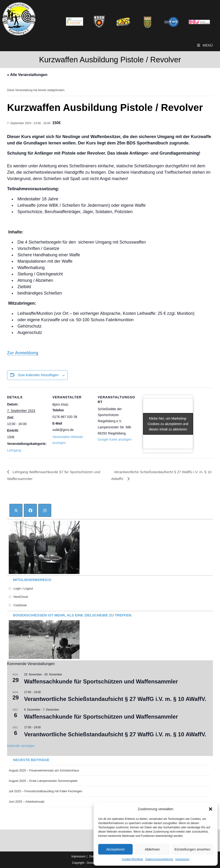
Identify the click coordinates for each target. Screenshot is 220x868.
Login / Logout (23, 589)
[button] (211, 809)
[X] (16, 510)
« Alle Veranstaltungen (27, 75)
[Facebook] (30, 510)
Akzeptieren (115, 849)
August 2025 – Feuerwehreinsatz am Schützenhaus (44, 771)
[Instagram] (45, 510)
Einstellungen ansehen (192, 849)
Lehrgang (14, 450)
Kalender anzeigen (21, 746)
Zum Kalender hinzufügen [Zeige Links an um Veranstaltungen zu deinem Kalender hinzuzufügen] (38, 375)
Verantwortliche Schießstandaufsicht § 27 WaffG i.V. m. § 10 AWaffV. (115, 699)
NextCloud (21, 597)
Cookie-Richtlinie (132, 859)
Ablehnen (152, 849)
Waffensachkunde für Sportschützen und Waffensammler (101, 681)
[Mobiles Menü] (205, 45)
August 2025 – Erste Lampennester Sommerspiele (43, 781)
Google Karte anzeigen (115, 439)
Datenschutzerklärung (159, 859)
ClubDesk (20, 605)
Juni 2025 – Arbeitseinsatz (27, 802)
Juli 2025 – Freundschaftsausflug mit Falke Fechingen (45, 791)
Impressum (182, 859)
